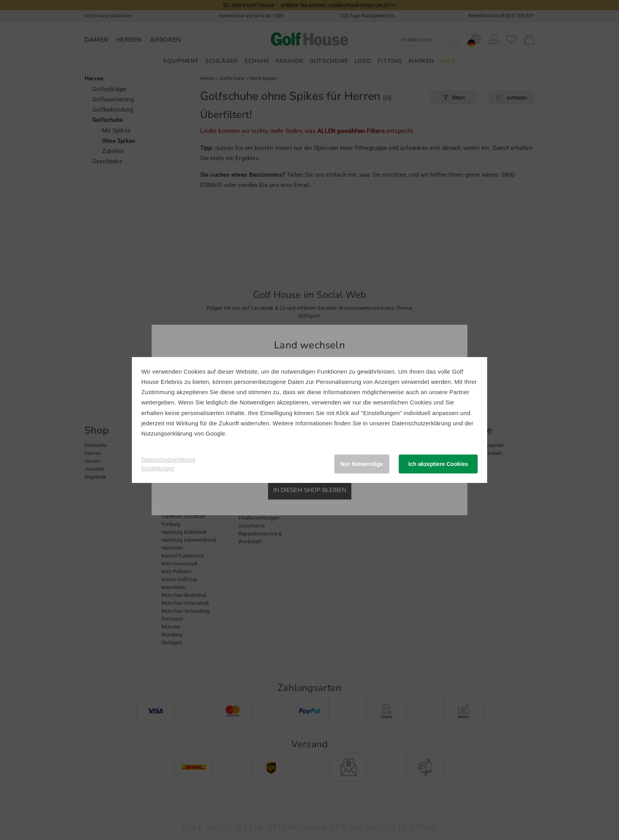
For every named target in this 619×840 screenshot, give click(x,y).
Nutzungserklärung (167, 433)
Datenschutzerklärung (422, 423)
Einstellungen (158, 468)
